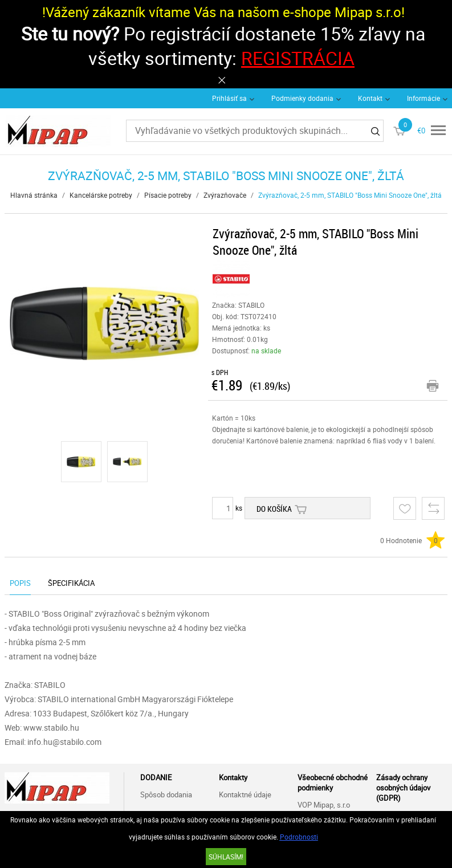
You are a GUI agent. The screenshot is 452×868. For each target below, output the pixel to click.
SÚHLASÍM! (226, 857)
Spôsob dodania (166, 794)
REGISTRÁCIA (298, 58)
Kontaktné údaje (245, 794)
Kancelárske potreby (101, 195)
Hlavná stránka (34, 195)
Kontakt (370, 98)
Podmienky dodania (302, 98)
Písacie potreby (168, 195)
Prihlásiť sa (229, 98)
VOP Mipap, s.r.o (324, 805)
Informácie (424, 98)
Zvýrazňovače (225, 195)
